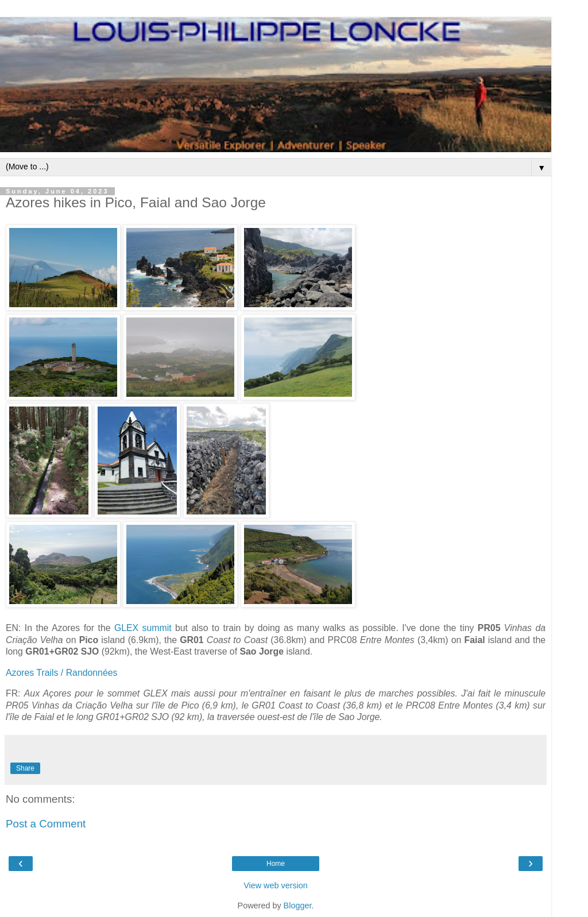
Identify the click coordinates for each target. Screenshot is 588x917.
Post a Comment (46, 824)
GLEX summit (143, 628)
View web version (276, 885)
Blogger (298, 906)
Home (276, 864)
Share (25, 768)
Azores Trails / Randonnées (61, 673)
